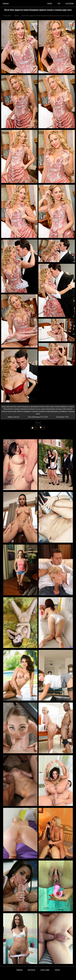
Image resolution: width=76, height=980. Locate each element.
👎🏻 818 (42, 428)
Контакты (31, 970)
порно (50, 4)
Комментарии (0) (8, 431)
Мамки (38, 423)
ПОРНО (57, 970)
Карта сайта (45, 970)
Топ (59, 4)
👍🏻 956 (34, 428)
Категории (70, 4)
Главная (6, 4)
